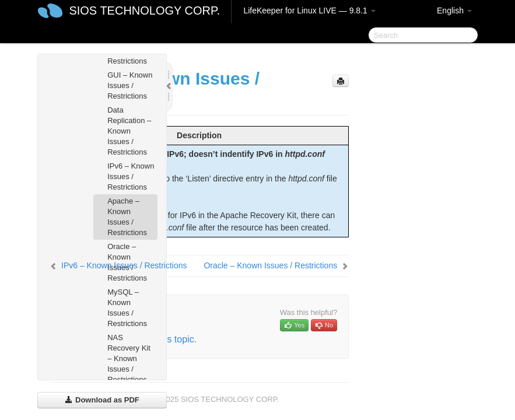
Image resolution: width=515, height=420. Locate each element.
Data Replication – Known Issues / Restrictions (129, 131)
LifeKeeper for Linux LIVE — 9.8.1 (309, 10)
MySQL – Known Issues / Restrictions (127, 308)
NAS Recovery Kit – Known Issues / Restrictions (129, 358)
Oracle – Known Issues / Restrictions (270, 265)
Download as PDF (102, 400)
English (454, 10)
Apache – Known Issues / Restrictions (127, 217)
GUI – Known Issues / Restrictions (130, 85)
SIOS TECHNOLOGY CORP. (144, 10)
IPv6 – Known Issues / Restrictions (131, 176)
